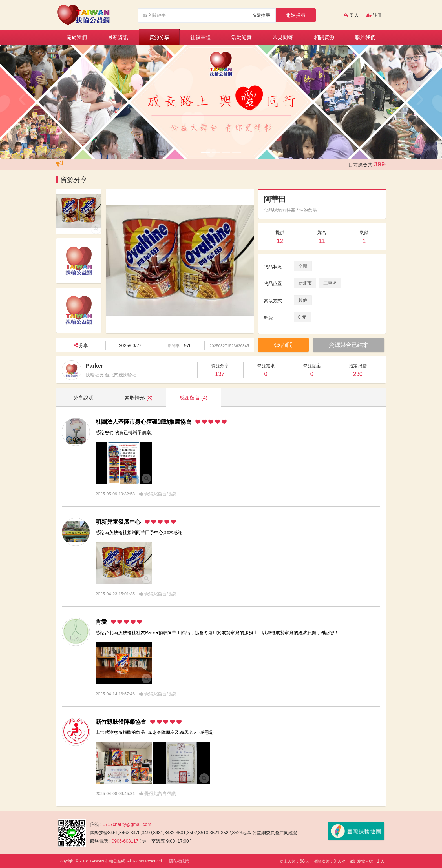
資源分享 (159, 37)
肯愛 (101, 622)
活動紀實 (242, 37)
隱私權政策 (179, 861)
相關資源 (324, 37)
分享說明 (83, 398)
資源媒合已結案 (350, 345)
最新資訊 (118, 37)
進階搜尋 (261, 15)
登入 (354, 15)
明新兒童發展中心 (118, 522)
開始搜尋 (296, 15)
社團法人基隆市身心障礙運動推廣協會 (143, 422)
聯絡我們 (365, 37)
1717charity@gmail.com (127, 824)
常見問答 (283, 37)
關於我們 (77, 37)
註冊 (377, 15)
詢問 (284, 345)
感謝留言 (194, 398)
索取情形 (139, 398)
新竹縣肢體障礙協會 (121, 722)
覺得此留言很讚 (157, 494)
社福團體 (200, 37)
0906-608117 (125, 841)
